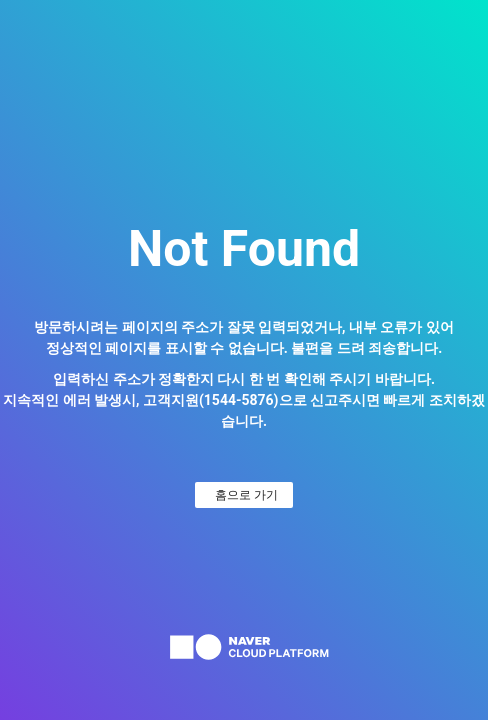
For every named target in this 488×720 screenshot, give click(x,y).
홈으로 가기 (246, 495)
